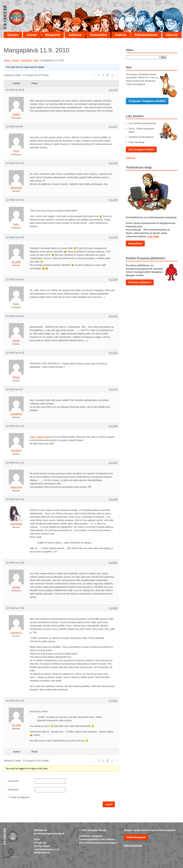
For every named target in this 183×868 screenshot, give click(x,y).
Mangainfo (53, 35)
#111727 (113, 127)
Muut (36, 60)
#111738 (113, 163)
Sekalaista (26, 60)
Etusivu (13, 35)
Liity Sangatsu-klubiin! (141, 149)
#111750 (113, 316)
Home (7, 60)
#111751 (113, 353)
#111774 (113, 389)
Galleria (121, 35)
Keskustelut (98, 35)
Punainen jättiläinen (140, 282)
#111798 (113, 499)
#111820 (113, 608)
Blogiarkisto (135, 243)
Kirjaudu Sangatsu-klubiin (147, 101)
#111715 (113, 90)
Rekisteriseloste (146, 35)
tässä (40, 437)
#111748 (113, 279)
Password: (13, 790)
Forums (16, 60)
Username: (14, 781)
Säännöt (172, 35)
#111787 (113, 463)
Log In (109, 804)
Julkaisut (75, 35)
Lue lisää (153, 236)
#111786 (113, 426)
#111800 (113, 563)
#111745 (113, 200)
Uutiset (32, 35)
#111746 (113, 237)
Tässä (33, 437)
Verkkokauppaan (136, 837)
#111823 (113, 701)
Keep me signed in (20, 797)
